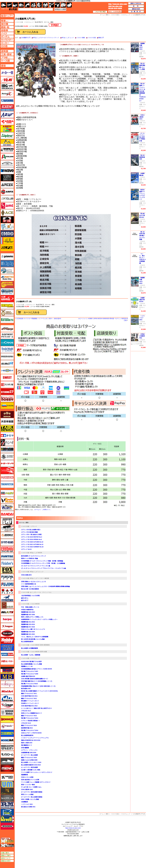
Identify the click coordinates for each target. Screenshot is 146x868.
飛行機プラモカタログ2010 (29, 684)
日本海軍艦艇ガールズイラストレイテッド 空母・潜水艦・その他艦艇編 (43, 563)
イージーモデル (7, 143)
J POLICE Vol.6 (26, 723)
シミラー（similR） (7, 364)
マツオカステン (7, 684)
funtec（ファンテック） (7, 556)
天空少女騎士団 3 (26, 575)
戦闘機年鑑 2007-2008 (28, 615)
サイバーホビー (7, 329)
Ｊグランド (33, 526)
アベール (7, 129)
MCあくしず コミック (37, 572)
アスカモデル (7, 122)
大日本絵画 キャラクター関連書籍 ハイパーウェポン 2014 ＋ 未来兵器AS (39, 319)
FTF (7, 220)
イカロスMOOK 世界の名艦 (38, 652)
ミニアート (7, 691)
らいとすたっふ (7, 798)
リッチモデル (7, 812)
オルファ (7, 248)
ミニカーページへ (7, 43)
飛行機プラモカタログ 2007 (30, 671)
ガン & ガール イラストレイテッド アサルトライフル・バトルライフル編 (43, 568)
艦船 (15, 5)
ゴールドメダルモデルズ (7, 313)
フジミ (7, 584)
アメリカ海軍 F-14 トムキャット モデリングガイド (37, 772)
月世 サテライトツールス (7, 299)
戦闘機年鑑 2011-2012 (28, 622)
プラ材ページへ (7, 57)
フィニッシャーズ (7, 563)
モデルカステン (7, 747)
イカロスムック (29, 22)
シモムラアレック (7, 371)
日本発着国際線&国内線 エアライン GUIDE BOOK (37, 669)
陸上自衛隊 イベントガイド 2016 (31, 762)
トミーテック (7, 463)
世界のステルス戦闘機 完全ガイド (31, 713)
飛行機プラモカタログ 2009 (30, 674)
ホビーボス (7, 654)
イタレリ (7, 157)
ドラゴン (7, 477)
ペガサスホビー (7, 605)
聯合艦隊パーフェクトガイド (30, 701)
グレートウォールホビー (7, 292)
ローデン (7, 826)
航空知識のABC (26, 689)
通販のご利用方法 (136, 4)
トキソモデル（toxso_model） (7, 456)
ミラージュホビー (7, 705)
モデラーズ (7, 733)
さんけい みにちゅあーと (7, 336)
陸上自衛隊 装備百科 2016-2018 (31, 765)
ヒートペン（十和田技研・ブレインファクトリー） (7, 528)
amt (7, 206)
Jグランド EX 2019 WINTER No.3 (32, 537)
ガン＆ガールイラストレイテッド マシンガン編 (36, 566)
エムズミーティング (7, 845)
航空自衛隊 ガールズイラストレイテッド (34, 556)
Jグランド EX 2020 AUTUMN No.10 (32, 542)
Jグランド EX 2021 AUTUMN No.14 (32, 544)
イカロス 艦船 (81, 38)
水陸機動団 (25, 802)
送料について (7, 858)
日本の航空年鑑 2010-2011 (29, 696)
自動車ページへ (7, 30)
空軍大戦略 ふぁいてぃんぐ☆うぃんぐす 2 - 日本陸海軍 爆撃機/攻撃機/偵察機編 (45, 586)
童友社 (7, 449)
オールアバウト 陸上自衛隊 (29, 755)
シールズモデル (7, 350)
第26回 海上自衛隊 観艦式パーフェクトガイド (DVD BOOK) (39, 691)
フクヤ (7, 577)
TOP (9, 9)
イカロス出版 (92, 38)
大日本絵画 (7, 421)
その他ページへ (7, 46)
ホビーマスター (7, 661)
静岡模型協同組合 (7, 357)
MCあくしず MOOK (36, 553)
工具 (51, 5)
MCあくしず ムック (68, 38)
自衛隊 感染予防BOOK (28, 676)
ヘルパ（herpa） (7, 619)
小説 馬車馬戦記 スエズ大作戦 (30, 596)
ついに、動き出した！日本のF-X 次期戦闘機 (35, 637)
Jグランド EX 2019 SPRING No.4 (31, 539)
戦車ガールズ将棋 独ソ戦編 (29, 558)
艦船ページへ (7, 27)
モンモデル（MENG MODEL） (7, 768)
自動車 (21, 5)
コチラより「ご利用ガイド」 (43, 510)
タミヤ (7, 435)
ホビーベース (7, 647)
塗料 (45, 5)
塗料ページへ (7, 51)
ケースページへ (7, 61)
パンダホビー (7, 521)
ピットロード (7, 542)
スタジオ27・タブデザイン (7, 392)
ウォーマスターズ (7, 178)
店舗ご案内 (7, 853)
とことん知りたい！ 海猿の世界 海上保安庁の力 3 (36, 708)
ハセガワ (7, 493)
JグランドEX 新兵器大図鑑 (29, 532)
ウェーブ (7, 171)
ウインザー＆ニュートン (7, 164)
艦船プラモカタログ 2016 (29, 758)
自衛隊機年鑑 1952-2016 (29, 753)
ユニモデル (7, 777)
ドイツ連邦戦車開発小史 (29, 584)
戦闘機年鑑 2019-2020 (28, 632)
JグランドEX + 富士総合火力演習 (31, 535)
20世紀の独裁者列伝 (27, 610)
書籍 (107, 814)
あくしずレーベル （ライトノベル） (41, 592)
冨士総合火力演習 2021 (28, 807)
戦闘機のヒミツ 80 (27, 666)
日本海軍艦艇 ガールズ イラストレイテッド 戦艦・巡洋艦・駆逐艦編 (42, 561)
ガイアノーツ (7, 257)
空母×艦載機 (25, 748)
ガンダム (39, 5)
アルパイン (7, 136)
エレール (7, 241)
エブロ (7, 234)
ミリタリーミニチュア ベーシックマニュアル (35, 738)
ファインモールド (7, 549)
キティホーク (7, 271)
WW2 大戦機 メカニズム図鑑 (30, 799)
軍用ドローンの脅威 (27, 794)
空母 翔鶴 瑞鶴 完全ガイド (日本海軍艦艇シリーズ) (37, 681)
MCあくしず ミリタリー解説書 (39, 578)
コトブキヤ (7, 320)
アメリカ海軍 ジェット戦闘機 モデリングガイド (36, 782)
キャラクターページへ (7, 40)
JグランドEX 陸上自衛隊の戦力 (31, 530)
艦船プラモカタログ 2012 (29, 698)
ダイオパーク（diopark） (7, 414)
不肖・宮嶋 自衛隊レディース (30, 607)
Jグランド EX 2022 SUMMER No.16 (32, 547)
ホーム (102, 814)
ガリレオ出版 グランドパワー (7, 285)
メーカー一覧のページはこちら (7, 73)
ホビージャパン (7, 640)
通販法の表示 (7, 861)
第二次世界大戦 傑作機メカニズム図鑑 (33, 639)
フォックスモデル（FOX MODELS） (7, 570)
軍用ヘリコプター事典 (28, 785)
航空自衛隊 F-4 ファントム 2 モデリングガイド (142, 194)
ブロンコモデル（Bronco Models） (7, 598)
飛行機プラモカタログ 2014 (30, 730)
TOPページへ (7, 16)
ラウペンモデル (7, 805)
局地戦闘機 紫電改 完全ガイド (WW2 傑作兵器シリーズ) (38, 686)
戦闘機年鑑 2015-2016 (28, 624)
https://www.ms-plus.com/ (73, 828)
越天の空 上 (25, 598)
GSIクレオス (7, 343)
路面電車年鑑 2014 (27, 728)
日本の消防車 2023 (142, 117)
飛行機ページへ (7, 24)
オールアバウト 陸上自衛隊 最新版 (32, 797)
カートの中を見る (115, 12)
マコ (7, 670)
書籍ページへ (7, 66)
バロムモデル (7, 507)
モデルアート (7, 740)
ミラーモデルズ (7, 712)
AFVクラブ (7, 199)
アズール (7, 115)
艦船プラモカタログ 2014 (29, 725)
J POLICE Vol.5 (26, 711)
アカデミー (7, 108)
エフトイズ (7, 227)
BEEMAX (7, 535)
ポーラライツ (7, 633)
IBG (7, 87)
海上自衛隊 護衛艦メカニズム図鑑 (31, 664)
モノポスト (7, 761)
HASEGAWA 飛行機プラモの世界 (31, 662)
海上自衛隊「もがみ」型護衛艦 (31, 655)
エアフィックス (7, 192)
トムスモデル (7, 470)
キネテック (7, 278)
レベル (7, 819)
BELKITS (7, 612)
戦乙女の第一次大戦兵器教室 (30, 589)
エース (7, 213)
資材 (57, 5)
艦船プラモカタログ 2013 (29, 716)
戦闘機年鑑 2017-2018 (28, 627)
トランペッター (7, 484)
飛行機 (9, 5)
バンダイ (7, 514)
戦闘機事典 (25, 775)
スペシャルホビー (7, 399)
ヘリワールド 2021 (27, 804)
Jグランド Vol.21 (26, 549)
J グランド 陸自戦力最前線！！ (31, 721)
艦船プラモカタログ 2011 (30, 694)
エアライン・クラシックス (29, 750)
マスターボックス (7, 677)
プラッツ (7, 591)
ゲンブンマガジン (7, 306)
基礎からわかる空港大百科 (29, 760)
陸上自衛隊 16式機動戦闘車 (30, 648)
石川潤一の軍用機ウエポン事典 (31, 770)
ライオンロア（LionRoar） (7, 791)
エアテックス (7, 185)
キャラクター (33, 5)
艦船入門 (101, 38)
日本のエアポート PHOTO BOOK (31, 733)
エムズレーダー (7, 840)
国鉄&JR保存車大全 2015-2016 (31, 740)
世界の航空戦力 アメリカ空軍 (30, 780)
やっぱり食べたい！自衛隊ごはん (31, 787)
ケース (63, 5)
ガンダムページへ (7, 37)
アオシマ (7, 101)
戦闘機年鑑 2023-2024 (28, 612)
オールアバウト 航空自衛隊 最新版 (32, 792)
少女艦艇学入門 (26, 38)
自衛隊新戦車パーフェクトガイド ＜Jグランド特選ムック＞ (40, 619)
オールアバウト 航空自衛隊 (29, 767)
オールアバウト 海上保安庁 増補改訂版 (142, 137)
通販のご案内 (7, 855)
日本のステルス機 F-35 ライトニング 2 (33, 629)
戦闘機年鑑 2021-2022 (28, 634)
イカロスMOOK (35, 604)
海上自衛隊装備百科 (27, 642)
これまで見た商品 (100, 12)
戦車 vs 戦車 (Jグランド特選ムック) (32, 617)
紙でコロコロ (7, 264)
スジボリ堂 (7, 385)
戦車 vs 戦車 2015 (27, 743)
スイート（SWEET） (7, 378)
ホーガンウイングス (7, 626)
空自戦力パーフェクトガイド (30, 703)
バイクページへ (7, 33)
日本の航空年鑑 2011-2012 (30, 706)
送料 (136, 6)
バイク (27, 5)
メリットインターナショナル (7, 726)
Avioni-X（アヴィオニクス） (7, 94)
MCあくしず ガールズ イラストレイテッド (46, 38)
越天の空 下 (25, 600)
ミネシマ (7, 698)
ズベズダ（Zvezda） (7, 406)
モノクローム (7, 754)
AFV (7, 21)
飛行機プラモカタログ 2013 (30, 718)
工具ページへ (7, 54)
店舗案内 (136, 12)
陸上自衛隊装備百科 (27, 735)
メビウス (7, 719)
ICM (7, 80)
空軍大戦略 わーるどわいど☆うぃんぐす (34, 582)
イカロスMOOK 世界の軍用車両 (40, 645)
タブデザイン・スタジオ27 (7, 428)
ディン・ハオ (7, 442)
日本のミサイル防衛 (27, 777)
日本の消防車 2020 (27, 790)
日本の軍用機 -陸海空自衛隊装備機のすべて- (35, 679)
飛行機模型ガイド (27, 745)
